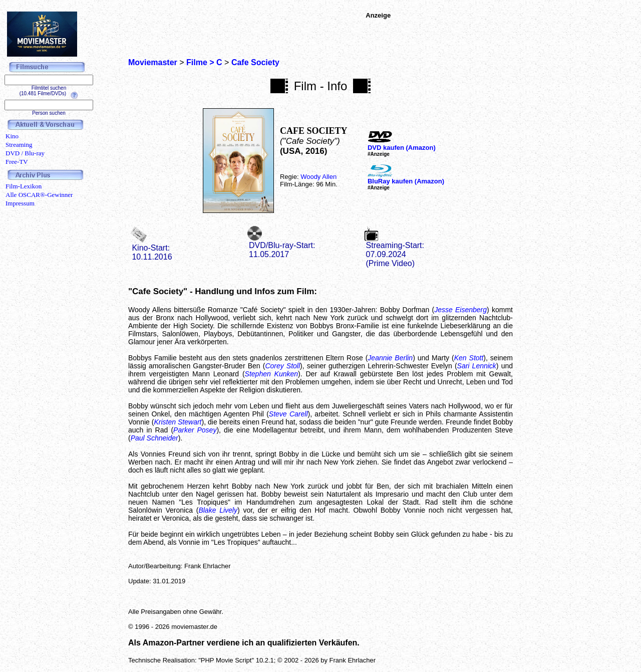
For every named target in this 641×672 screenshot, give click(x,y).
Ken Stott (469, 358)
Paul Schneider (154, 438)
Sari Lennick (477, 366)
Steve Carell (288, 414)
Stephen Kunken (271, 374)
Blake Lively (218, 510)
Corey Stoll (282, 366)
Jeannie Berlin (390, 358)
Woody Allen (318, 177)
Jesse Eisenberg (460, 310)
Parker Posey (195, 430)
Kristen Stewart (178, 422)
